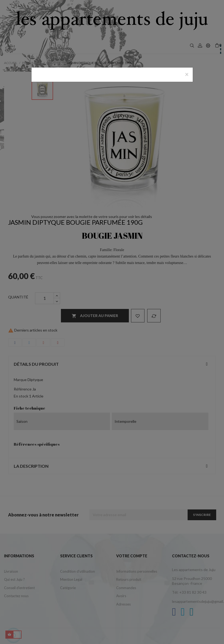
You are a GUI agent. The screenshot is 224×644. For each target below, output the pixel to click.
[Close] (187, 74)
